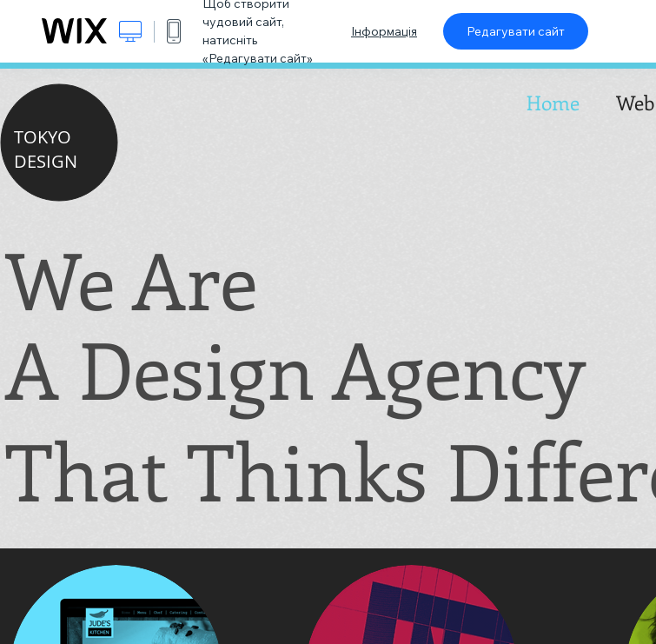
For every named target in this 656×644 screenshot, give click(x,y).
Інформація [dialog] (384, 31)
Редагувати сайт (516, 31)
